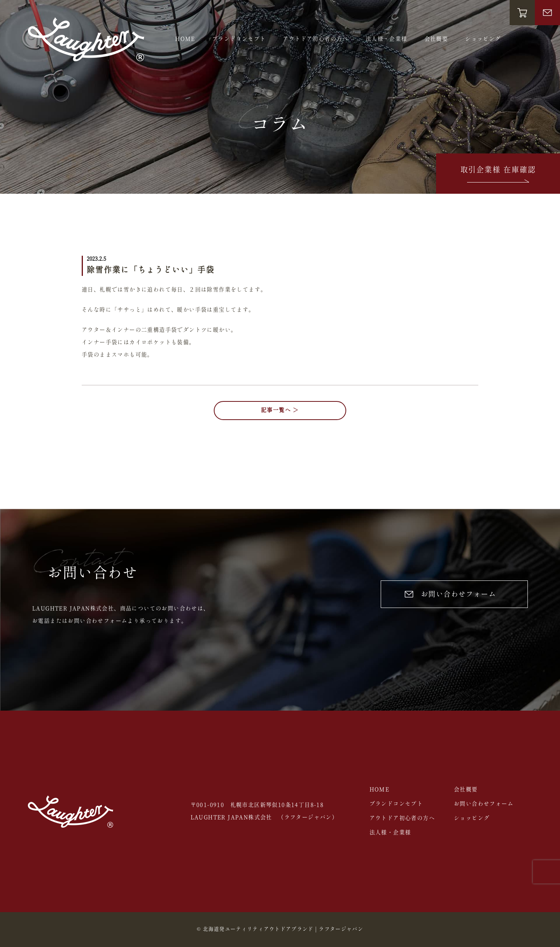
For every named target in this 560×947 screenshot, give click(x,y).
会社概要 (436, 39)
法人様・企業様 (387, 39)
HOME (185, 39)
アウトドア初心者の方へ (315, 39)
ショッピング (483, 39)
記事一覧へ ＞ (280, 410)
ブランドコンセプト (239, 39)
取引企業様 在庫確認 (498, 175)
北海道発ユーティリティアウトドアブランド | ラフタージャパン (283, 929)
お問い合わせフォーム (450, 595)
